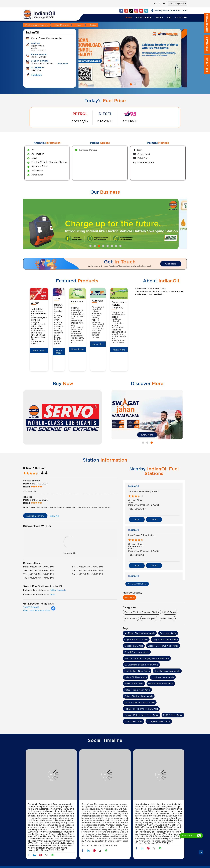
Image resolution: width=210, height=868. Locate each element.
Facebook (36, 75)
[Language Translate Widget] (177, 4)
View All (54, 516)
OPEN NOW (62, 64)
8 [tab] (120, 246)
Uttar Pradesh (61, 25)
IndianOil (134, 486)
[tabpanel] (133, 58)
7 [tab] (116, 246)
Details (154, 519)
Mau (79, 25)
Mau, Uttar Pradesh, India (37, 610)
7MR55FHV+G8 (31, 607)
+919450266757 (137, 509)
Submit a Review (35, 516)
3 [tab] (99, 246)
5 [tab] (107, 246)
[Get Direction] (53, 610)
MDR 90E (130, 598)
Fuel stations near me (37, 25)
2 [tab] (135, 84)
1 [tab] (131, 84)
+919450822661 (137, 555)
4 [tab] (103, 246)
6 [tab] (112, 246)
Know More (39, 350)
